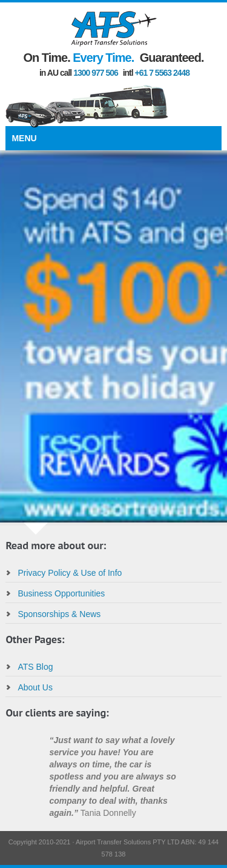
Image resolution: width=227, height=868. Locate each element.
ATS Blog (35, 667)
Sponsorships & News (59, 614)
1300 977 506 (96, 73)
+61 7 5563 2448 (163, 73)
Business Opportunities (61, 593)
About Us (35, 687)
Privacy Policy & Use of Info (70, 573)
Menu (24, 138)
